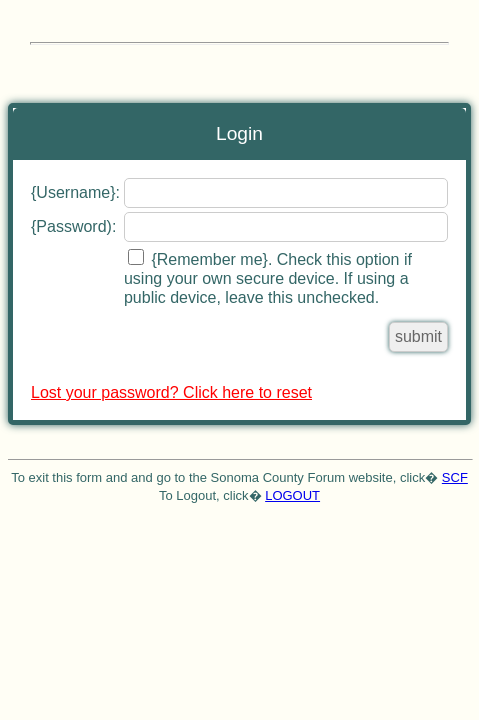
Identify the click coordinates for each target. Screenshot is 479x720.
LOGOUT (292, 495)
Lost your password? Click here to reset (171, 392)
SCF (455, 477)
